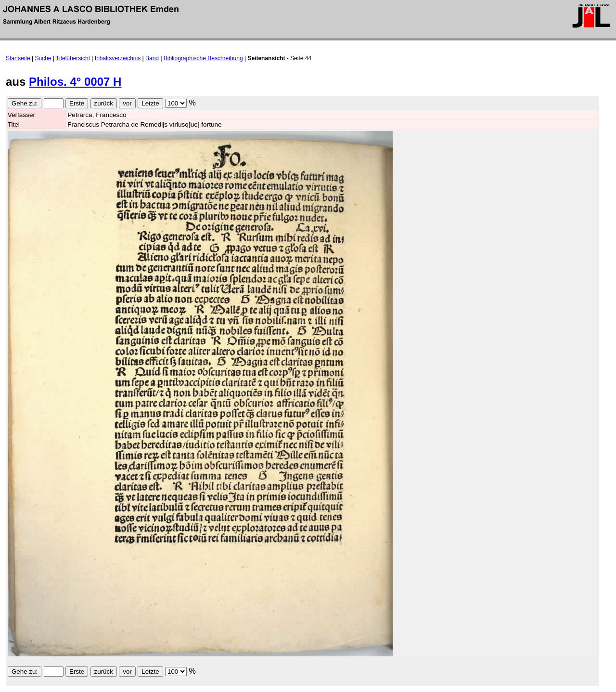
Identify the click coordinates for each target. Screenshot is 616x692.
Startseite (18, 58)
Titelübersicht (73, 58)
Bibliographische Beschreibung (203, 58)
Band (152, 58)
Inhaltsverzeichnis (118, 58)
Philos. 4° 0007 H (75, 82)
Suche (43, 58)
